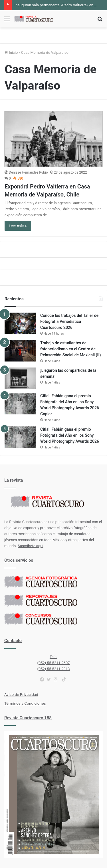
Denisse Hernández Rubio (28, 172)
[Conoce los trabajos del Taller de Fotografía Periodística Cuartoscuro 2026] (20, 323)
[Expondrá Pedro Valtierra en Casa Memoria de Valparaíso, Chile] (53, 139)
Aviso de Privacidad (21, 694)
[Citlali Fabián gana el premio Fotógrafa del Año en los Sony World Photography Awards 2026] (20, 437)
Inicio (11, 52)
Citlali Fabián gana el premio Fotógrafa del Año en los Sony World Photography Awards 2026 (70, 435)
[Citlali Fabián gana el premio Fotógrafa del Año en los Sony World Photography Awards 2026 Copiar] (20, 404)
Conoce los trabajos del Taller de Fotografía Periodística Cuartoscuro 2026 (69, 321)
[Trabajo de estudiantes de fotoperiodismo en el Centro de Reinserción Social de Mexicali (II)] (20, 351)
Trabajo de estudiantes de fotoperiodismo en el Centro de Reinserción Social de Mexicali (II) (71, 349)
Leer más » (18, 226)
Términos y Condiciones (25, 703)
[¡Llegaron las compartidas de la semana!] (20, 378)
